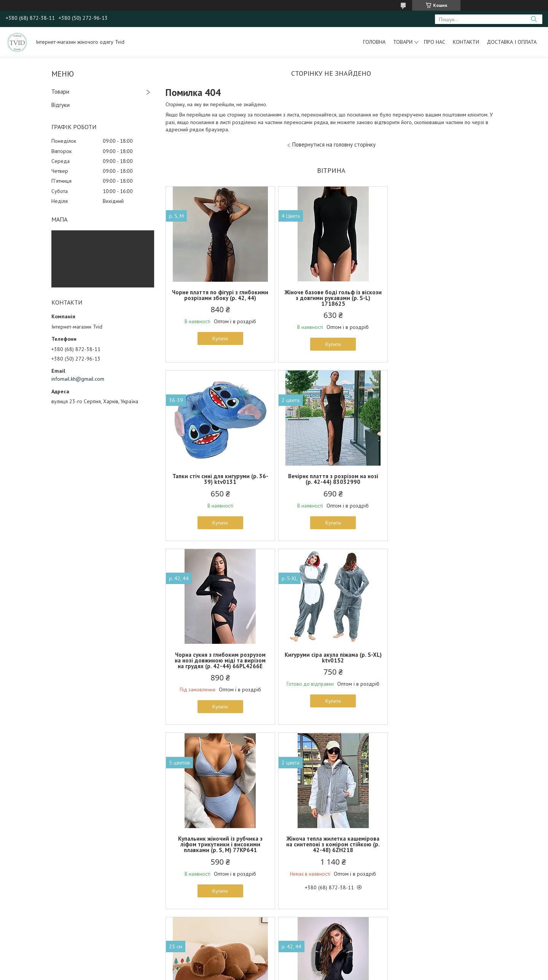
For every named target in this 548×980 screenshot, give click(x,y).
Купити (220, 344)
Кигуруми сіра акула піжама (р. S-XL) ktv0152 (442, 479)
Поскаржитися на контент (269, 973)
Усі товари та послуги (329, 936)
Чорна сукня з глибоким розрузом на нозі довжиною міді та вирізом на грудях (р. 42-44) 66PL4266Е (331, 482)
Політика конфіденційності (328, 973)
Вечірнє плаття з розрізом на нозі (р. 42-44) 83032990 (220, 479)
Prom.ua (310, 966)
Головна (374, 42)
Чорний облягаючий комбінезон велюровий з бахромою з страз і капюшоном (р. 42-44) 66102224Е (220, 850)
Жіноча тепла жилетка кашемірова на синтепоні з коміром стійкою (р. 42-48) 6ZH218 (331, 666)
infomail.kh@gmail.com (78, 379)
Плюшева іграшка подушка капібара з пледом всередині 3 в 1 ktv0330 (442, 666)
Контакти (466, 42)
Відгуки (61, 105)
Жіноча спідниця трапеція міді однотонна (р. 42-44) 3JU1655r (443, 847)
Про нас (435, 42)
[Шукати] (534, 19)
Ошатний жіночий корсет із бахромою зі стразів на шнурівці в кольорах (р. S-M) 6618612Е (331, 850)
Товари (403, 42)
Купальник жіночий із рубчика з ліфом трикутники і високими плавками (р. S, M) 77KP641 (220, 666)
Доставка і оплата (512, 42)
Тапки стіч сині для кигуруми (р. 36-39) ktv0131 (443, 295)
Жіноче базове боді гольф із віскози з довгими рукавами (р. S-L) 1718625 (331, 298)
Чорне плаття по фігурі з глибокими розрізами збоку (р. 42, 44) (220, 298)
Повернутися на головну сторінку (334, 144)
